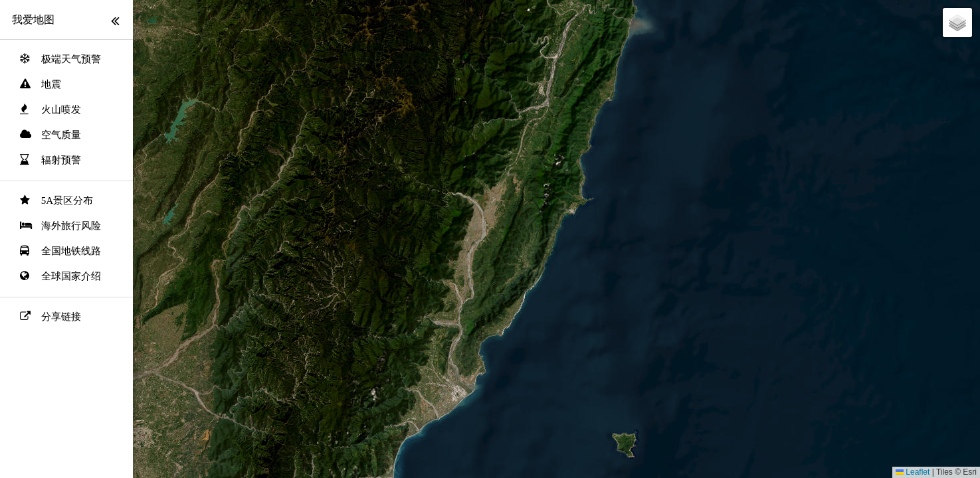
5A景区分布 (67, 200)
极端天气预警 (71, 59)
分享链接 (61, 317)
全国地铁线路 (71, 251)
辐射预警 (61, 160)
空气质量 (61, 135)
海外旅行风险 (71, 226)
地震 (51, 84)
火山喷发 (61, 110)
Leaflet (913, 472)
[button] (957, 23)
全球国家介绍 (71, 276)
